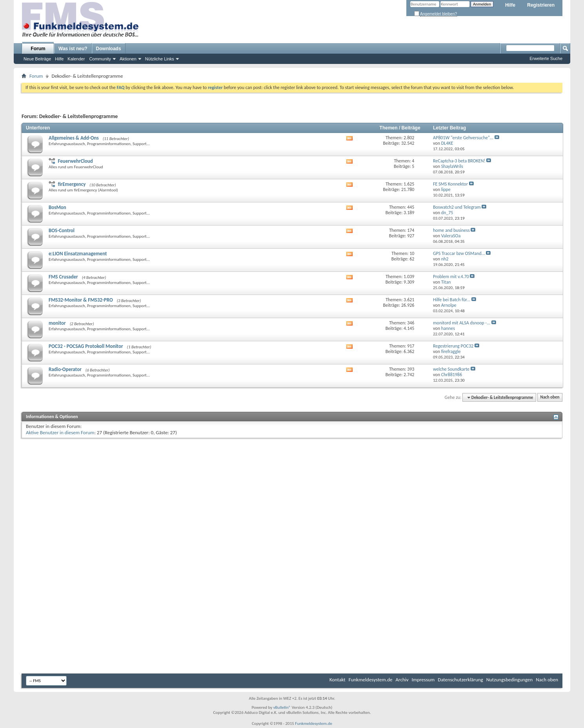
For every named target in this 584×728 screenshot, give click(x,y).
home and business (451, 230)
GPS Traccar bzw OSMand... (459, 253)
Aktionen (128, 59)
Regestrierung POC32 (453, 346)
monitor (57, 323)
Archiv (402, 680)
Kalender (76, 59)
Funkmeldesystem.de (371, 680)
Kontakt (337, 680)
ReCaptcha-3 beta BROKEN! (459, 161)
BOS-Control (62, 230)
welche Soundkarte (451, 369)
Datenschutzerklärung (460, 680)
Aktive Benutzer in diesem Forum (60, 432)
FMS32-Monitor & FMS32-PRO (81, 300)
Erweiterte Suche (546, 58)
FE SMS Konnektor (450, 184)
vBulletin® (282, 707)
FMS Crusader (63, 277)
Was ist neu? (73, 49)
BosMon (57, 207)
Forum (38, 49)
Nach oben (550, 398)
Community (100, 59)
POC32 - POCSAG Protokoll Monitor (86, 346)
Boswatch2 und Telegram (457, 207)
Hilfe (510, 5)
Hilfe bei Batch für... (452, 300)
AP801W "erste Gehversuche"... (463, 138)
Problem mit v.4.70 (451, 277)
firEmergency (72, 184)
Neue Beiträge (37, 59)
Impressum (423, 680)
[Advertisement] (292, 499)
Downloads (109, 49)
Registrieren (541, 5)
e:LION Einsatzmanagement (78, 254)
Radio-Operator (65, 369)
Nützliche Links (160, 59)
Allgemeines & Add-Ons (74, 138)
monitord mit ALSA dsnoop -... (462, 323)
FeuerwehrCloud (75, 161)
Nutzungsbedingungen (510, 680)
